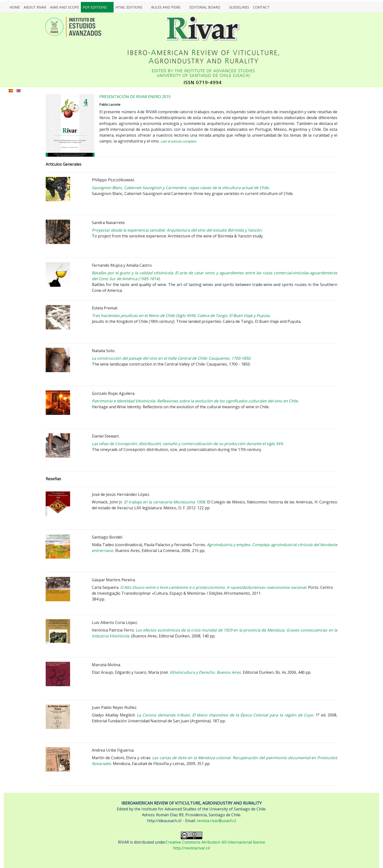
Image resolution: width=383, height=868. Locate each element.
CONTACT (261, 7)
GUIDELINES (239, 7)
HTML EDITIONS (129, 7)
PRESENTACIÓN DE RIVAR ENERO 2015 (135, 97)
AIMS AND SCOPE (64, 7)
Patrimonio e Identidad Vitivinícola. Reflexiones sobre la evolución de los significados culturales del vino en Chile (195, 401)
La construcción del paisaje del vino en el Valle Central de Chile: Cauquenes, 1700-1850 (171, 358)
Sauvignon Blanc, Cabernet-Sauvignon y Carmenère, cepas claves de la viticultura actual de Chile (180, 188)
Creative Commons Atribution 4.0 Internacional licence (215, 842)
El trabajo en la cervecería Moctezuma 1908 (164, 502)
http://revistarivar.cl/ (192, 848)
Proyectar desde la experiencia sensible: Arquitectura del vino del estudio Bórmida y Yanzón (177, 230)
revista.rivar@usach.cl (216, 821)
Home (15, 7)
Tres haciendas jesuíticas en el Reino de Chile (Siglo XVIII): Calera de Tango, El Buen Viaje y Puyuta (181, 316)
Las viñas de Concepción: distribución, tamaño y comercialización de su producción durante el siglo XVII (187, 444)
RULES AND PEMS (166, 7)
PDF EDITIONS (95, 7)
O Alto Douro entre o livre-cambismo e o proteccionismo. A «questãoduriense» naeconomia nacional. (214, 587)
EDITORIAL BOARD (205, 7)
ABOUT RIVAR (35, 7)
